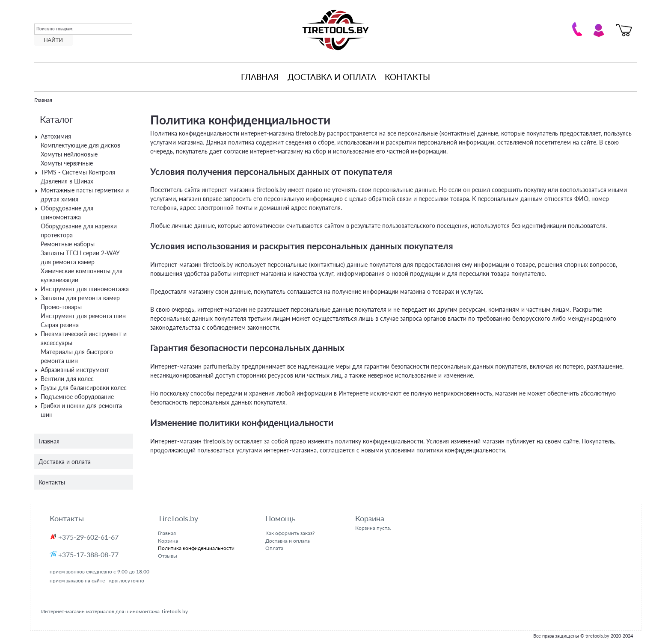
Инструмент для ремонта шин (83, 316)
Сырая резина (60, 325)
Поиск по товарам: (55, 29)
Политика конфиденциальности (196, 548)
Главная (260, 77)
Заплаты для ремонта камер (80, 298)
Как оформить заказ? (290, 533)
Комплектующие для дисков (80, 145)
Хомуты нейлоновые (69, 154)
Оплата (274, 548)
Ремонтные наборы (68, 244)
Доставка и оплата (332, 77)
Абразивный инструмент (75, 370)
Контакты (407, 77)
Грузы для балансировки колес (84, 388)
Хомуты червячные (67, 163)
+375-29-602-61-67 (88, 537)
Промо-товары (61, 307)
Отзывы (168, 556)
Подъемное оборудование (77, 397)
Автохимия (56, 136)
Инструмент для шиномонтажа (85, 289)
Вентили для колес (67, 379)
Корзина (168, 541)
